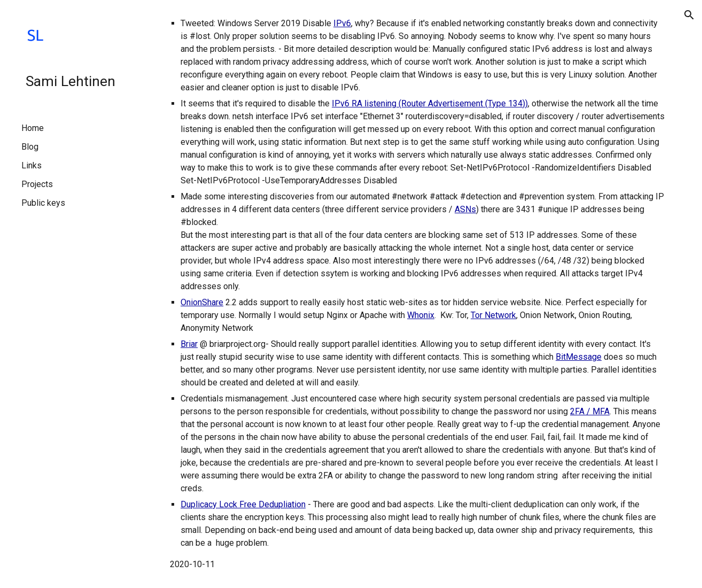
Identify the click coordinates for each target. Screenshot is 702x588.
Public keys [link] (43, 203)
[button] (689, 15)
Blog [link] (30, 147)
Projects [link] (37, 184)
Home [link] (33, 128)
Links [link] (32, 165)
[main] (418, 294)
